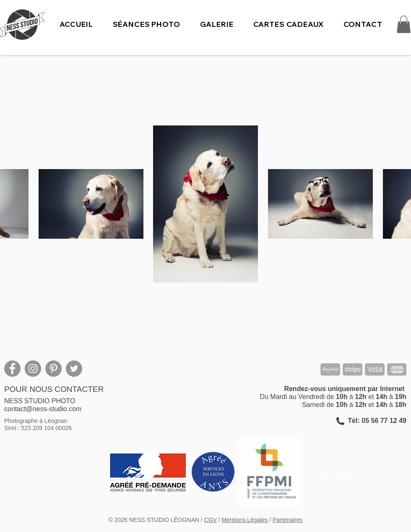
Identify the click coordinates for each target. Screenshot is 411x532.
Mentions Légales (245, 520)
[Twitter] (74, 369)
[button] (146, 24)
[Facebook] (12, 369)
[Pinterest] (53, 369)
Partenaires (288, 520)
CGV (211, 520)
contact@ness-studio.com (43, 409)
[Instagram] (33, 369)
